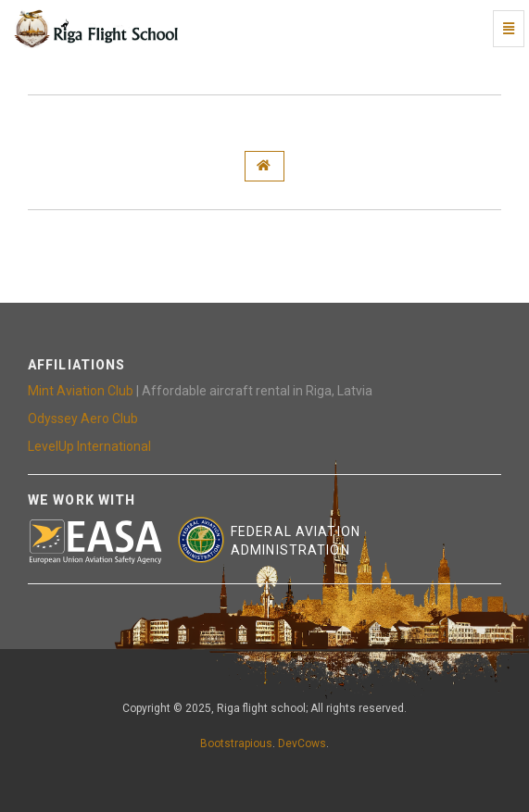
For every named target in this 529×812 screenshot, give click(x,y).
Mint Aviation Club (81, 391)
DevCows (302, 743)
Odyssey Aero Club (83, 418)
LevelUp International (89, 446)
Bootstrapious (236, 743)
